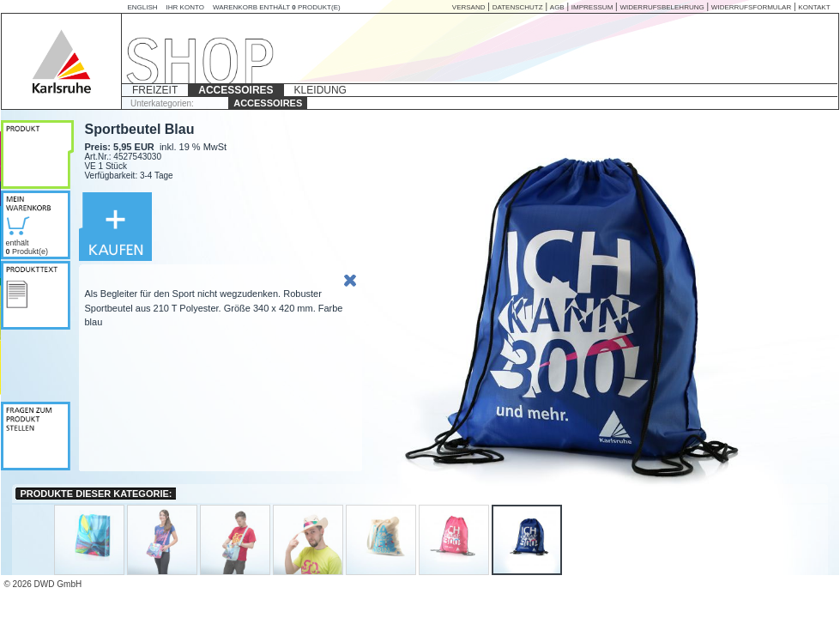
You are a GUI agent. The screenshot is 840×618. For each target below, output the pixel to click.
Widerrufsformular (751, 7)
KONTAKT (814, 7)
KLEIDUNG (320, 90)
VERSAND (469, 7)
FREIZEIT (155, 90)
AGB (557, 7)
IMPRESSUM (592, 7)
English (142, 7)
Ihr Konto (185, 7)
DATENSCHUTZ (518, 7)
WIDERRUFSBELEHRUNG (662, 7)
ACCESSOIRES (236, 90)
